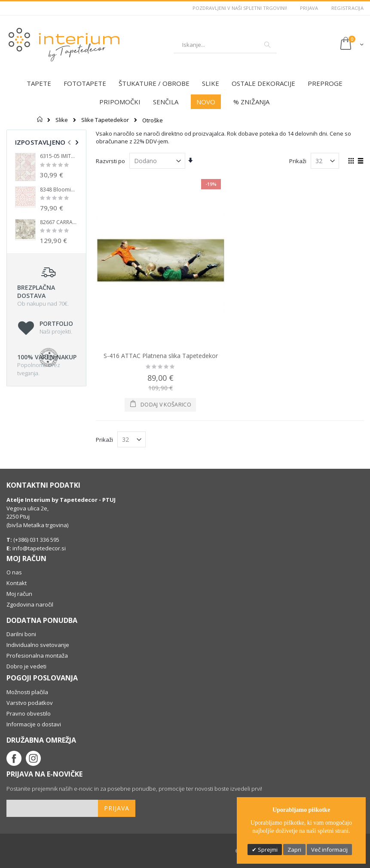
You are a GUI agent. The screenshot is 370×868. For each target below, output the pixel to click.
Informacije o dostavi (34, 724)
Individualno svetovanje (38, 645)
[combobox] (225, 45)
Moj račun (19, 594)
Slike (62, 120)
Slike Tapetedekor (105, 120)
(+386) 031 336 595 (36, 540)
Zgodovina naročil (30, 604)
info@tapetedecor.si (39, 548)
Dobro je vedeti (26, 666)
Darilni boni (21, 634)
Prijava (309, 8)
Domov (40, 119)
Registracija (347, 8)
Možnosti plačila (27, 692)
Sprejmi (267, 850)
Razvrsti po (110, 161)
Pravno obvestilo (29, 713)
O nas (14, 572)
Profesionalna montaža (37, 656)
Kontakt (17, 583)
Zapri (294, 850)
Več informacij (329, 850)
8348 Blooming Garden (59, 190)
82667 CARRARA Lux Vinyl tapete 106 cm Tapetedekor (59, 222)
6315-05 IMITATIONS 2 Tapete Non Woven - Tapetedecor (59, 156)
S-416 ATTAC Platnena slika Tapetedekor (161, 356)
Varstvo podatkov (30, 703)
